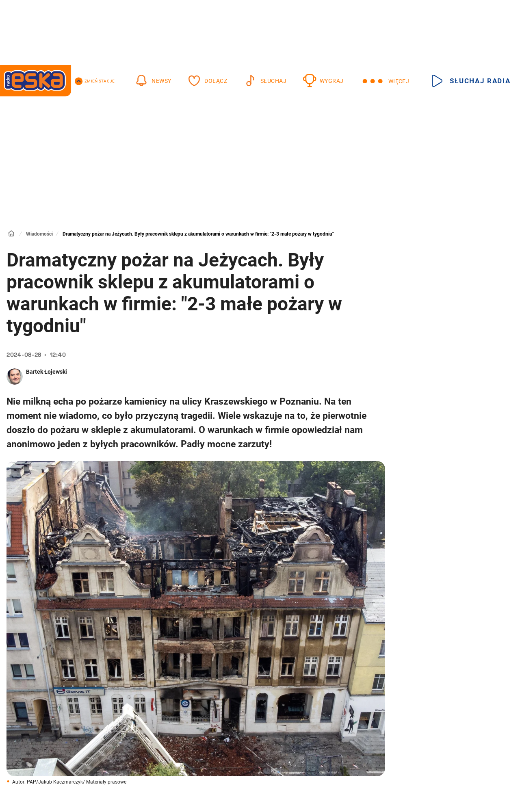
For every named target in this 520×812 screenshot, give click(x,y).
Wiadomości (39, 234)
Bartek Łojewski (47, 372)
